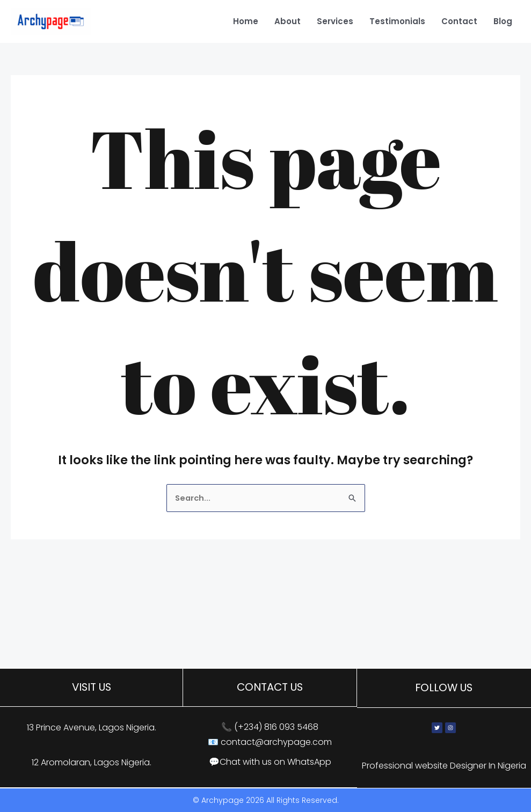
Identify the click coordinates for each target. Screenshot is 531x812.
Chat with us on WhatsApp (275, 762)
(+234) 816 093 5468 (276, 728)
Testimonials (397, 21)
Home (246, 21)
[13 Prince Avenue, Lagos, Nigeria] (265, 636)
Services (335, 21)
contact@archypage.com (276, 742)
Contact (459, 21)
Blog (503, 21)
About (288, 21)
